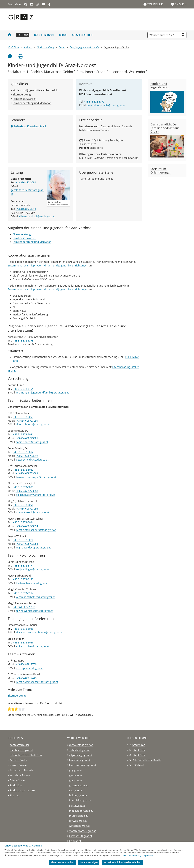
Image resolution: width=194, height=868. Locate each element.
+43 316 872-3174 (23, 593)
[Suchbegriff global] (165, 35)
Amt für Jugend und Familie (85, 47)
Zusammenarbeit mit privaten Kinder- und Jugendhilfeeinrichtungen (48, 266)
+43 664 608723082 (27, 473)
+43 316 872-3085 (23, 629)
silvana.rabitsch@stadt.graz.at (37, 216)
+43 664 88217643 (26, 678)
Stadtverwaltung (46, 47)
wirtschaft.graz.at (79, 826)
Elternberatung (22, 95)
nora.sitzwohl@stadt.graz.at (33, 512)
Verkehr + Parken (20, 775)
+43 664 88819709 (26, 664)
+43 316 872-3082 (23, 470)
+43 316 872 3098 (23, 341)
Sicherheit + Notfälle (21, 770)
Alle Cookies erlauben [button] (62, 862)
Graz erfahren (82, 35)
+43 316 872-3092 (23, 452)
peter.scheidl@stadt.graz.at (32, 460)
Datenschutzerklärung (131, 855)
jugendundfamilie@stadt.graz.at (106, 105)
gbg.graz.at (76, 770)
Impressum (148, 855)
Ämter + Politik (18, 760)
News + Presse (18, 765)
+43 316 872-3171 (23, 566)
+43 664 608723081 (27, 438)
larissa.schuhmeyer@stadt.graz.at (36, 477)
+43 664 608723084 (27, 544)
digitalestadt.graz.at (81, 745)
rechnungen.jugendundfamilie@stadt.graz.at (42, 393)
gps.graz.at (76, 780)
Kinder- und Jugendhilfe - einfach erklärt (36, 90)
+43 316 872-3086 (23, 643)
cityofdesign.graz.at (81, 755)
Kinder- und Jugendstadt (160, 85)
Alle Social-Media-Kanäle (147, 760)
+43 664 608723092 (27, 456)
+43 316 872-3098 (26, 209)
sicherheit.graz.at (79, 750)
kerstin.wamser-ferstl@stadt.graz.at (37, 682)
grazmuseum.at (78, 785)
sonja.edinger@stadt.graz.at (33, 569)
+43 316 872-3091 (23, 417)
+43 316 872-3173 (23, 579)
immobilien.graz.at (80, 800)
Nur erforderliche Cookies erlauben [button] (122, 862)
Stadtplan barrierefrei (22, 790)
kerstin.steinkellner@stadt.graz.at (36, 530)
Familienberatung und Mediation (32, 103)
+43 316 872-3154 (23, 389)
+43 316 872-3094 (23, 522)
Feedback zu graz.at (21, 750)
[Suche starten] (183, 35)
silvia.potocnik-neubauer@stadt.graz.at (39, 632)
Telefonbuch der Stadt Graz (26, 755)
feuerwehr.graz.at (80, 760)
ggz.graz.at (76, 775)
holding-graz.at (78, 795)
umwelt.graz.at (78, 821)
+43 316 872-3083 (23, 487)
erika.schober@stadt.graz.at (33, 646)
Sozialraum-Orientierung (161, 171)
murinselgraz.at (78, 816)
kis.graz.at (75, 841)
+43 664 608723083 (27, 491)
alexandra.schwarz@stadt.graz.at (36, 495)
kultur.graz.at (77, 806)
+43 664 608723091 (27, 421)
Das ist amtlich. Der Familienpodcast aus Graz (165, 128)
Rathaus (23, 35)
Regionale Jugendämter (116, 47)
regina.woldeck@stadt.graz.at (33, 548)
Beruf (63, 35)
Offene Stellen (18, 780)
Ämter (62, 47)
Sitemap (14, 795)
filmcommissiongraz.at (83, 765)
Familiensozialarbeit (25, 99)
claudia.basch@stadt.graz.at (33, 424)
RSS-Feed (138, 765)
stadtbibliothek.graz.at (82, 831)
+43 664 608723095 (27, 509)
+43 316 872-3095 (23, 505)
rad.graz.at (76, 790)
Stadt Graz (14, 4)
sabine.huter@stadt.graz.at (32, 442)
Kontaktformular (19, 745)
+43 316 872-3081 (23, 434)
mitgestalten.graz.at (81, 811)
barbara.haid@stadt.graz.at (32, 583)
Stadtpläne (16, 785)
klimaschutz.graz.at (81, 836)
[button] (181, 4)
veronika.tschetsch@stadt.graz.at (36, 597)
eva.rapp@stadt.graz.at (30, 668)
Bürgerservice (44, 35)
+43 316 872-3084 (23, 540)
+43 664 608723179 (24, 607)
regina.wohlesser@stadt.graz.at (35, 611)
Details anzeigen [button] (89, 862)
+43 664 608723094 (27, 526)
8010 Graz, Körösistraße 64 (28, 126)
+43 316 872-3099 (94, 102)
